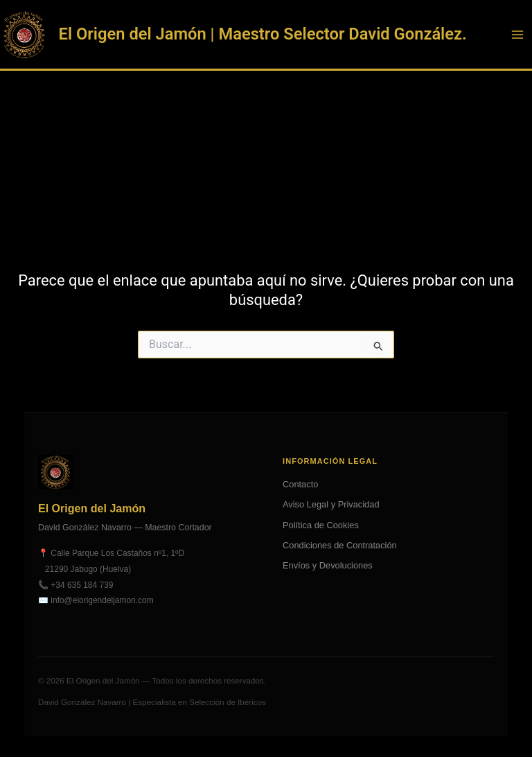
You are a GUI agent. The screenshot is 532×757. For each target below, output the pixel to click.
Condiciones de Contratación (340, 545)
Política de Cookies (321, 525)
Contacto (300, 484)
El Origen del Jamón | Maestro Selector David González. (263, 34)
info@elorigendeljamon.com (102, 600)
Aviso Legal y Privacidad (331, 504)
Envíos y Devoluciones (328, 565)
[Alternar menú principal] (517, 35)
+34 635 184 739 (82, 585)
